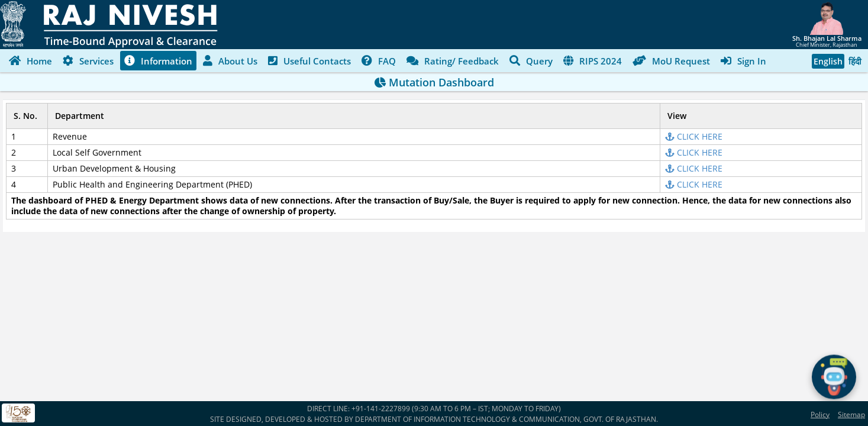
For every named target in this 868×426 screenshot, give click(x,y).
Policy (820, 414)
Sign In (743, 60)
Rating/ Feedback (453, 60)
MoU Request (671, 60)
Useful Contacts (309, 60)
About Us (230, 60)
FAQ (379, 60)
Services (88, 60)
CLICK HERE (694, 136)
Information (158, 60)
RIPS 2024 (593, 60)
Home (30, 60)
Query (531, 60)
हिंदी (855, 61)
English (828, 61)
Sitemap (851, 414)
